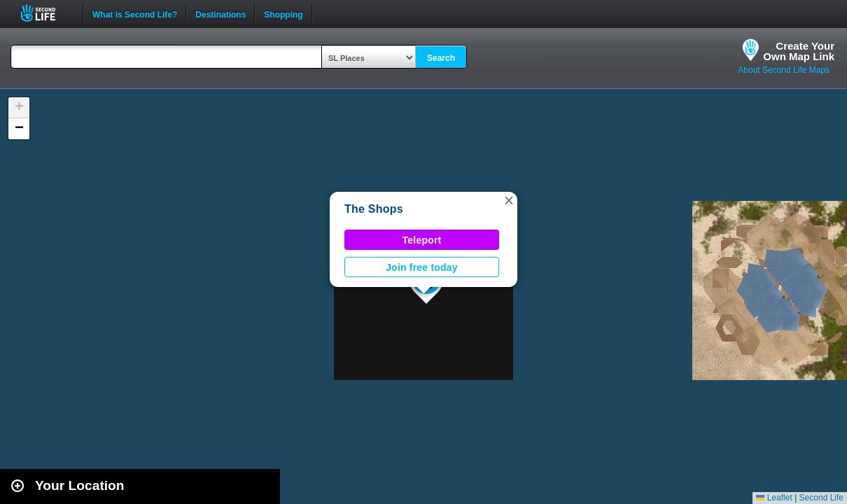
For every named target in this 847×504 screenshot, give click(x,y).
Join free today (422, 267)
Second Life (46, 13)
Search (441, 58)
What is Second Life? (135, 13)
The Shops (374, 209)
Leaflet (774, 498)
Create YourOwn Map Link (799, 51)
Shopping (283, 13)
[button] (509, 200)
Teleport (422, 240)
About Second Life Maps (784, 70)
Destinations (220, 13)
